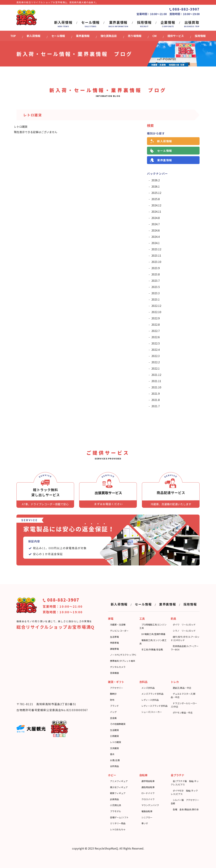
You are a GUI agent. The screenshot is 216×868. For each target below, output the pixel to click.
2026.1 (156, 186)
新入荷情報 (165, 141)
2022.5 (156, 343)
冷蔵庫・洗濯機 (118, 625)
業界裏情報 (165, 160)
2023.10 (156, 262)
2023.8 (156, 274)
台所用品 (114, 766)
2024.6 (156, 230)
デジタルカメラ (118, 667)
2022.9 (156, 318)
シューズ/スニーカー (152, 712)
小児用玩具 (116, 805)
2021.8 (156, 400)
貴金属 (113, 718)
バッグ (113, 712)
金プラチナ (178, 775)
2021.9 (156, 393)
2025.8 (156, 199)
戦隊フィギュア (118, 793)
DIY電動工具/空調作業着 (153, 634)
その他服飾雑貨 (118, 724)
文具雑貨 (114, 748)
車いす (145, 823)
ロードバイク (148, 793)
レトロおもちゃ (118, 829)
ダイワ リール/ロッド (184, 625)
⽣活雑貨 (114, 730)
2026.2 (156, 180)
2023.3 (156, 293)
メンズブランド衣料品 (152, 694)
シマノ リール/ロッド (184, 631)
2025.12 (156, 193)
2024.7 (156, 224)
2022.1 (156, 368)
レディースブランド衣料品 (154, 706)
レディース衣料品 (150, 700)
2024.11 (156, 211)
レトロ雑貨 (116, 742)
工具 (142, 619)
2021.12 (156, 375)
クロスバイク (148, 799)
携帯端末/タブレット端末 (123, 661)
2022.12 (156, 306)
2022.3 (156, 356)
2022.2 (156, 362)
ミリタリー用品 (118, 823)
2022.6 (156, 337)
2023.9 (156, 268)
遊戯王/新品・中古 (182, 688)
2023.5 (156, 287)
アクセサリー (117, 688)
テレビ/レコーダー (119, 631)
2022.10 (156, 312)
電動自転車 (147, 811)
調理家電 (114, 649)
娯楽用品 (114, 799)
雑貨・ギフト (116, 682)
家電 (111, 619)
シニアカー (147, 817)
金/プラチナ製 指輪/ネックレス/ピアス (185, 783)
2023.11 (156, 255)
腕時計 (113, 694)
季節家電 (114, 643)
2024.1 (156, 243)
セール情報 (165, 151)
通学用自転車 (148, 781)
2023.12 (156, 249)
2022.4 (156, 350)
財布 (112, 700)
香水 (112, 754)
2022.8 (156, 324)
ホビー (112, 775)
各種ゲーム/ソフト (119, 817)
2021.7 (156, 406)
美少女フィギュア (119, 787)
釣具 (173, 619)
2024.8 (156, 218)
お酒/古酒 (115, 760)
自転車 (143, 775)
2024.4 (156, 237)
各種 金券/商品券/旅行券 (186, 809)
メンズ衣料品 (148, 688)
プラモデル (116, 811)
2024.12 (156, 205)
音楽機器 (114, 673)
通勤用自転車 (148, 787)
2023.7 (156, 281)
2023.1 (156, 299)
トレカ (175, 682)
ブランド (114, 706)
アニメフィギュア (119, 781)
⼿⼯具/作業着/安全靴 (152, 649)
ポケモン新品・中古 (183, 713)
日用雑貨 (114, 736)
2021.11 (156, 381)
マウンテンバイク (150, 805)
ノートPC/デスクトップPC (123, 655)
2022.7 (156, 331)
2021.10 (156, 387)
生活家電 (114, 637)
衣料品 (143, 682)
